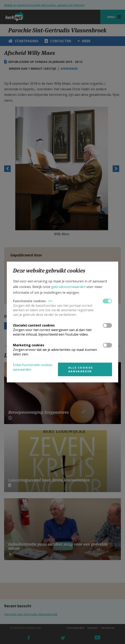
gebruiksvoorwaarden (68, 287)
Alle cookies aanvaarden (81, 369)
